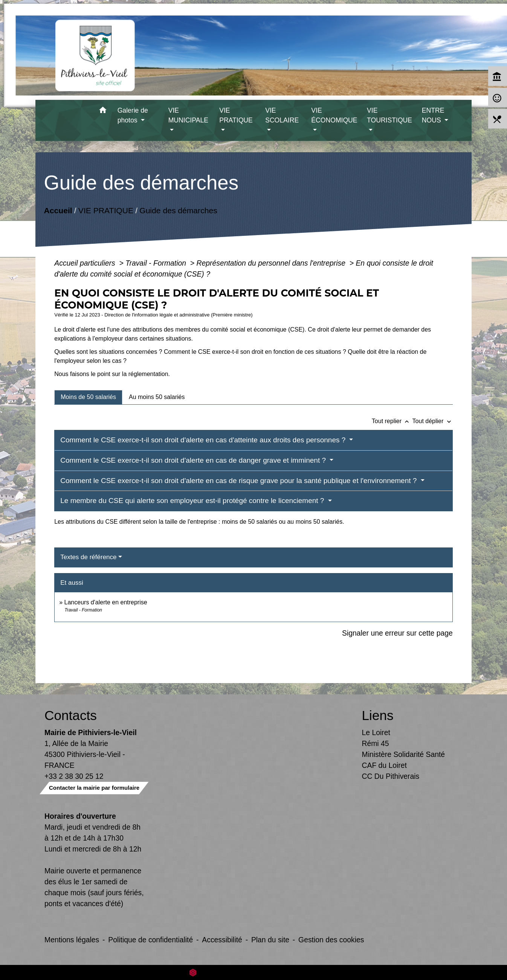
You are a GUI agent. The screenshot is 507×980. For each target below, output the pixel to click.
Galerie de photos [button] (133, 115)
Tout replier (392, 421)
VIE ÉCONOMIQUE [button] (334, 115)
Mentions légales (72, 940)
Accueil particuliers (86, 263)
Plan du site (270, 940)
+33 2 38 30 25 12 (74, 776)
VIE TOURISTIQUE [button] (389, 115)
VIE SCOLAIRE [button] (282, 115)
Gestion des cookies (331, 940)
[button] (103, 111)
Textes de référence (88, 557)
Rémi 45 (376, 743)
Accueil (58, 210)
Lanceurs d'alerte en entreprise (106, 602)
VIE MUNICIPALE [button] (188, 115)
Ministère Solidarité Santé (404, 754)
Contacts (71, 715)
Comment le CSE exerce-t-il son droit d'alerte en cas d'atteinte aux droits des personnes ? (204, 440)
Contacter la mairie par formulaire (94, 788)
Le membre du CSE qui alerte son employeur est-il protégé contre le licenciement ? (193, 501)
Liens (378, 715)
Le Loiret (376, 732)
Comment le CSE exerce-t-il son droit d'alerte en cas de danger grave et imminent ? (194, 460)
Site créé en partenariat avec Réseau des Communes (254, 972)
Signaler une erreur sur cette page (397, 633)
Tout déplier (433, 421)
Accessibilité (222, 940)
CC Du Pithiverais (391, 776)
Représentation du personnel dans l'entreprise (272, 263)
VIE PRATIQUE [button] (236, 115)
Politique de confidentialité (150, 940)
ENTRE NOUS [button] (433, 115)
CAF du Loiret (384, 765)
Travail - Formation (157, 263)
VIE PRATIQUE (106, 210)
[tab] (88, 397)
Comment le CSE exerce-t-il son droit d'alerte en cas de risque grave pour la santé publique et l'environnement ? (239, 481)
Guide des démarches (178, 210)
